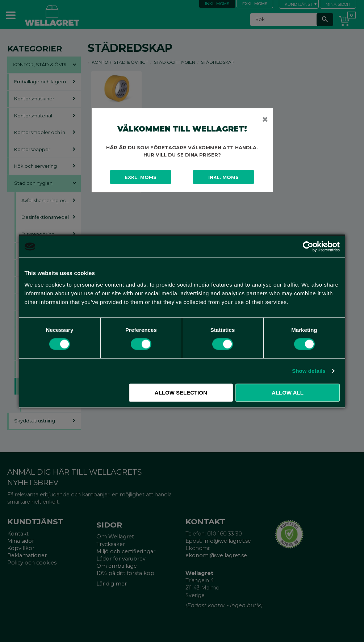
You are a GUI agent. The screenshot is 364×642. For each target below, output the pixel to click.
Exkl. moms (141, 177)
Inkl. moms (223, 177)
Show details (309, 371)
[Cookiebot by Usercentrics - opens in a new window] (308, 247)
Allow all (288, 392)
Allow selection (181, 392)
